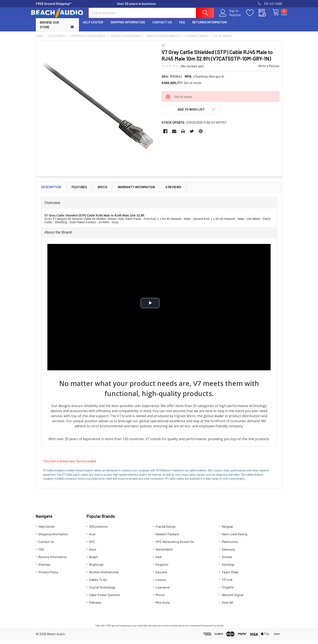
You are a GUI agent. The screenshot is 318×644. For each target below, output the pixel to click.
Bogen (94, 561)
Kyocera (161, 576)
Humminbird (164, 553)
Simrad (227, 561)
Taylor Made (230, 576)
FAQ (182, 26)
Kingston (162, 568)
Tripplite (228, 591)
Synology (228, 568)
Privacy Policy (48, 576)
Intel (158, 561)
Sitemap (44, 568)
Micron (160, 599)
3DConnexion (98, 530)
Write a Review (269, 70)
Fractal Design (166, 530)
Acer (92, 538)
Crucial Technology (102, 591)
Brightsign (96, 568)
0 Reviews (173, 191)
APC (92, 545)
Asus (93, 553)
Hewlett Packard (167, 538)
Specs (102, 191)
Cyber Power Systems (104, 599)
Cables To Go (98, 583)
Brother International (104, 576)
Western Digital (232, 599)
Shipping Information (128, 26)
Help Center (93, 26)
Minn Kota (162, 606)
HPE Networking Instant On (175, 545)
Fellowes (95, 606)
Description (51, 191)
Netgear (227, 530)
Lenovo (161, 583)
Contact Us (162, 26)
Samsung (228, 553)
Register (230, 17)
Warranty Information (136, 191)
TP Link (227, 583)
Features (79, 191)
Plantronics (230, 545)
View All (227, 606)
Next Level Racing (234, 538)
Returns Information (210, 26)
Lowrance (162, 591)
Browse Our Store (49, 29)
